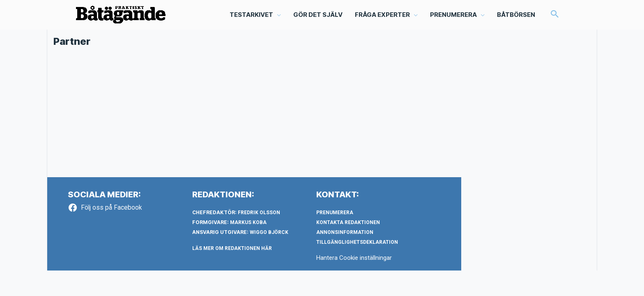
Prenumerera (335, 213)
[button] (555, 15)
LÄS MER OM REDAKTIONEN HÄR (232, 248)
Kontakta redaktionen (348, 222)
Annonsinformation (345, 232)
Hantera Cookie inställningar (354, 258)
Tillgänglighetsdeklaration (357, 242)
